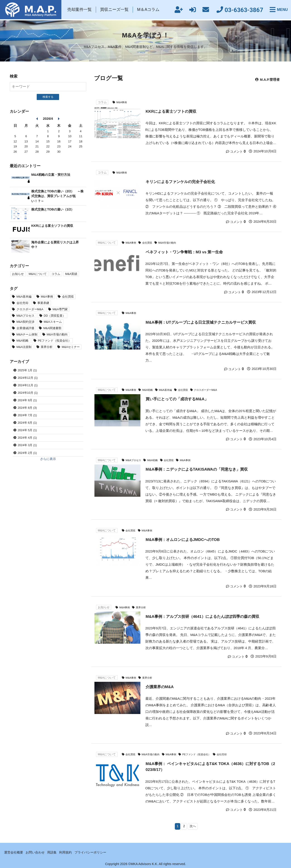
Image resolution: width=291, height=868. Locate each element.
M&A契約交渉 (26, 322)
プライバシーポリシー (96, 851)
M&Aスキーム (53, 322)
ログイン (190, 10)
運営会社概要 (14, 851)
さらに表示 (48, 461)
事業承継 (43, 303)
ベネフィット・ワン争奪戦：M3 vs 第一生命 (184, 252)
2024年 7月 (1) (27, 417)
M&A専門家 (60, 309)
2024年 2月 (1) (27, 455)
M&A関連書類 (53, 329)
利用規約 (70, 851)
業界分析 (142, 607)
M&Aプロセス (134, 460)
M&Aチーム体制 (27, 335)
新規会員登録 (176, 10)
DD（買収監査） (55, 316)
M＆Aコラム (149, 10)
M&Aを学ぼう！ (145, 35)
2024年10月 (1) (28, 394)
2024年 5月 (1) (27, 432)
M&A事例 (122, 102)
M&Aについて (107, 243)
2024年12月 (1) (28, 379)
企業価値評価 (25, 329)
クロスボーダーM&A (211, 389)
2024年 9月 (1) (27, 401)
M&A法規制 (24, 348)
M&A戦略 (149, 389)
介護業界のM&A (160, 686)
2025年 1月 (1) (27, 371)
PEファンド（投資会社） (202, 753)
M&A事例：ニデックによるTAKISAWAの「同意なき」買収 (197, 469)
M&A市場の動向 (170, 243)
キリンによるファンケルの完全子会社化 (180, 181)
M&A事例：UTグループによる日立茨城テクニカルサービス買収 (201, 322)
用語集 (55, 851)
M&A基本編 (168, 389)
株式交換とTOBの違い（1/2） (54, 209)
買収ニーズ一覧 (116, 10)
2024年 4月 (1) (27, 439)
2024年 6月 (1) (27, 424)
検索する (48, 97)
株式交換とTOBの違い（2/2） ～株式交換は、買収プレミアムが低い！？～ (57, 196)
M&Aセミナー (71, 348)
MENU (282, 10)
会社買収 (149, 243)
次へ (193, 825)
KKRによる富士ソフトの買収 (171, 111)
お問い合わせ (37, 851)
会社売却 (229, 753)
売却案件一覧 (81, 10)
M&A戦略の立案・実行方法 (52, 175)
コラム (102, 102)
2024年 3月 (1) (27, 447)
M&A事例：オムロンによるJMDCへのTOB (183, 539)
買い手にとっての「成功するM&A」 (177, 399)
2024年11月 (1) (28, 386)
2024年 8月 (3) (27, 409)
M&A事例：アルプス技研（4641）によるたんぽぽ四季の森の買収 (203, 616)
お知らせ (104, 607)
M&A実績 (72, 274)
